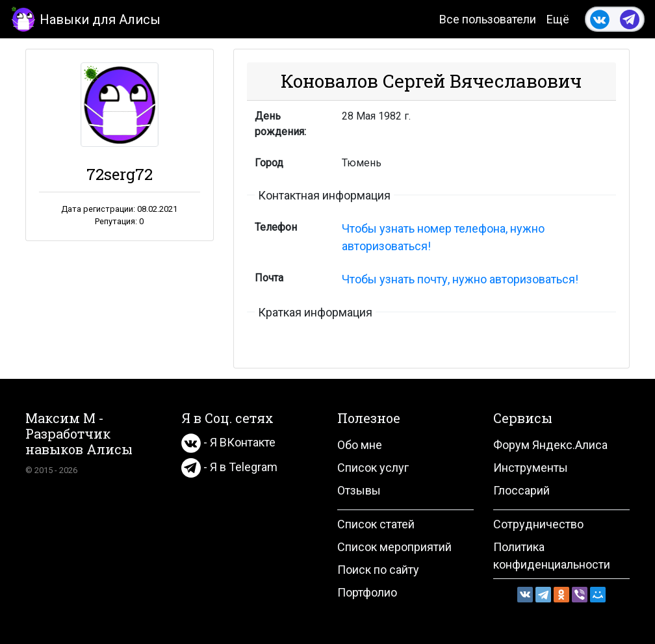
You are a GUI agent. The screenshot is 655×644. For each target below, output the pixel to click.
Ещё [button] (558, 19)
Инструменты (531, 468)
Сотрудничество (538, 524)
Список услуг (373, 468)
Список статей (376, 524)
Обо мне (360, 445)
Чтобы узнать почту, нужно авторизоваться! (460, 279)
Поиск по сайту (378, 570)
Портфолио (367, 592)
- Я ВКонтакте (228, 442)
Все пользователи (488, 19)
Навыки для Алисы (85, 19)
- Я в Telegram (229, 467)
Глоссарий (521, 490)
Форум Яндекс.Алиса (550, 445)
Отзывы (359, 490)
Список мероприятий (394, 547)
